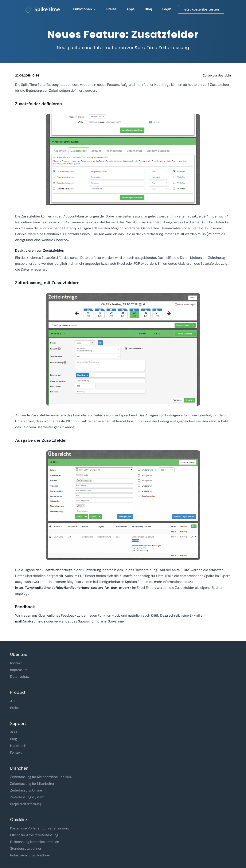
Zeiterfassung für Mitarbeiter (32, 784)
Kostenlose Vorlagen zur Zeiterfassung (39, 828)
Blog (148, 9)
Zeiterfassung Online (26, 790)
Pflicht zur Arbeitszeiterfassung (34, 835)
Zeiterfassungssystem (27, 797)
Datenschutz (20, 677)
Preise (111, 9)
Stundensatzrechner (26, 849)
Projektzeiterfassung (26, 804)
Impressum (19, 670)
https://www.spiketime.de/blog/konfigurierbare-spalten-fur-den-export (72, 588)
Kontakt (16, 663)
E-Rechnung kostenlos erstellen (35, 842)
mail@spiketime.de (30, 621)
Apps (131, 9)
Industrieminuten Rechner (30, 855)
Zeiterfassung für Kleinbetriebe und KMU (41, 777)
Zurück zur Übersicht (217, 75)
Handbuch (18, 746)
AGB (13, 732)
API (13, 701)
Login (167, 9)
